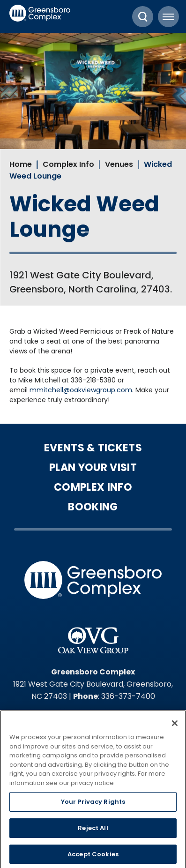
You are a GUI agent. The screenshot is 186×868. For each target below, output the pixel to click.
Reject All (93, 830)
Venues (119, 164)
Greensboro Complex (40, 16)
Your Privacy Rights (93, 804)
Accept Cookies (93, 857)
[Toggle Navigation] (168, 17)
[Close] (175, 726)
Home (21, 164)
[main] (93, 219)
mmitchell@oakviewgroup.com (81, 390)
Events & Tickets (93, 448)
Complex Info (68, 164)
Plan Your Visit (93, 468)
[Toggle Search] (143, 17)
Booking (93, 507)
